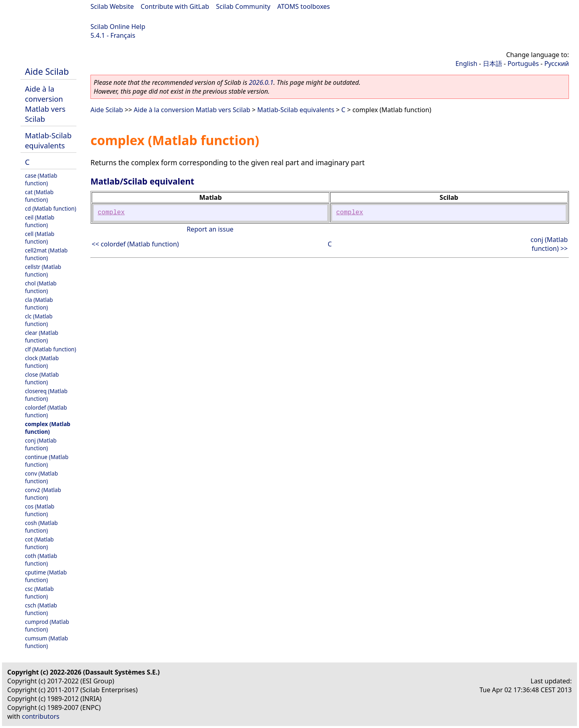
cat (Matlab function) (39, 196)
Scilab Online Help (118, 27)
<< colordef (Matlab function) (135, 244)
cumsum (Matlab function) (46, 642)
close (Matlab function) (42, 378)
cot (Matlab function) (39, 543)
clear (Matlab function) (42, 336)
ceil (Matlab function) (40, 221)
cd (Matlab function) (51, 208)
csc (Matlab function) (39, 593)
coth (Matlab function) (41, 560)
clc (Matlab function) (39, 320)
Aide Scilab (47, 71)
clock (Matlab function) (42, 362)
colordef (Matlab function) (46, 411)
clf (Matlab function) (50, 349)
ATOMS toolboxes (304, 6)
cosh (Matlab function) (41, 527)
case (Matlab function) (41, 179)
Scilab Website (112, 6)
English (466, 64)
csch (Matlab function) (41, 609)
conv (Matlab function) (41, 477)
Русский (557, 64)
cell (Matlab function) (40, 238)
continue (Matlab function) (47, 461)
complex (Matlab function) (48, 428)
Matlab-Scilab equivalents (48, 140)
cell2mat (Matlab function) (46, 254)
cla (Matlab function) (39, 304)
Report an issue (210, 229)
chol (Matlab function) (41, 287)
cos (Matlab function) (40, 510)
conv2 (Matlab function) (43, 494)
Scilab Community (243, 6)
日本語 (493, 64)
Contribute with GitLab (175, 6)
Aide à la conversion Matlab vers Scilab (45, 104)
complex (111, 213)
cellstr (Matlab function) (43, 271)
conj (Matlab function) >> (549, 244)
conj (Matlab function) (41, 444)
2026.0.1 (261, 82)
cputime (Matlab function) (46, 576)
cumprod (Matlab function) (47, 625)
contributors (41, 716)
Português (523, 64)
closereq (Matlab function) (46, 395)
